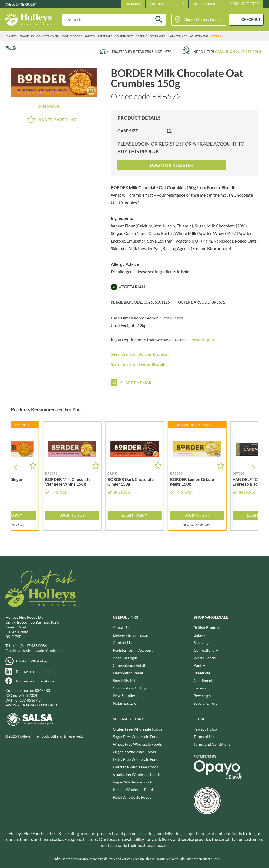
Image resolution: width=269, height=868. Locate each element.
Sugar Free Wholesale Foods (137, 737)
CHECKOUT (251, 19)
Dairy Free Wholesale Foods (137, 759)
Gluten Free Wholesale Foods (137, 729)
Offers (216, 36)
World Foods (72, 36)
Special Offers (205, 703)
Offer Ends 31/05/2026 (197, 525)
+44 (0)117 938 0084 (30, 646)
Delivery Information (131, 635)
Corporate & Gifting (130, 688)
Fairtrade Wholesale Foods (135, 767)
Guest (31, 4)
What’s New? (199, 36)
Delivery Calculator (179, 859)
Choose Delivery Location (204, 19)
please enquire (202, 340)
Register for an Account (133, 650)
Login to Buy (72, 515)
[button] (253, 468)
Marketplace (177, 36)
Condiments (124, 36)
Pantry (90, 36)
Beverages (157, 36)
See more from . (140, 354)
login (142, 144)
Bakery (12, 36)
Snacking (27, 36)
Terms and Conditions (212, 744)
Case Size (128, 131)
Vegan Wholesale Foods (133, 782)
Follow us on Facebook (35, 681)
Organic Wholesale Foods (134, 752)
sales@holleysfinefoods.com (40, 650)
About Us (121, 628)
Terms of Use (204, 737)
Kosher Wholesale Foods (134, 790)
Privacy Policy (206, 729)
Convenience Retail (129, 665)
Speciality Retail (126, 680)
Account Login (125, 658)
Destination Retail (128, 673)
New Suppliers (125, 696)
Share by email (136, 383)
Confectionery (48, 36)
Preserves (105, 36)
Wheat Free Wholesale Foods (137, 744)
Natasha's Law (125, 703)
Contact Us (122, 643)
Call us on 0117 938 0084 (238, 52)
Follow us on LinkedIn (34, 672)
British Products (207, 628)
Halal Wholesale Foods (132, 797)
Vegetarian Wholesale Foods (137, 774)
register (170, 144)
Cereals (142, 36)
